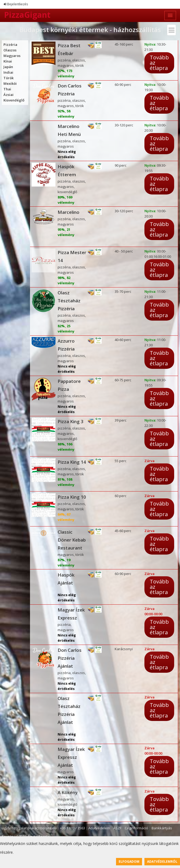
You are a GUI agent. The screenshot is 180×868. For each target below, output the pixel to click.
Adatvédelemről (162, 862)
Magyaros (12, 56)
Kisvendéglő (14, 100)
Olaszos (10, 50)
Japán (8, 67)
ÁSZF (117, 828)
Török (8, 78)
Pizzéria (10, 45)
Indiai (8, 72)
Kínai (8, 61)
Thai (7, 89)
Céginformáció (136, 828)
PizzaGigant (27, 15)
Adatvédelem (99, 828)
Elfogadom (129, 862)
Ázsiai (8, 95)
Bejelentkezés (16, 4)
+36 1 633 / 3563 (72, 828)
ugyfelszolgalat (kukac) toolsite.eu (29, 828)
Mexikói (10, 83)
